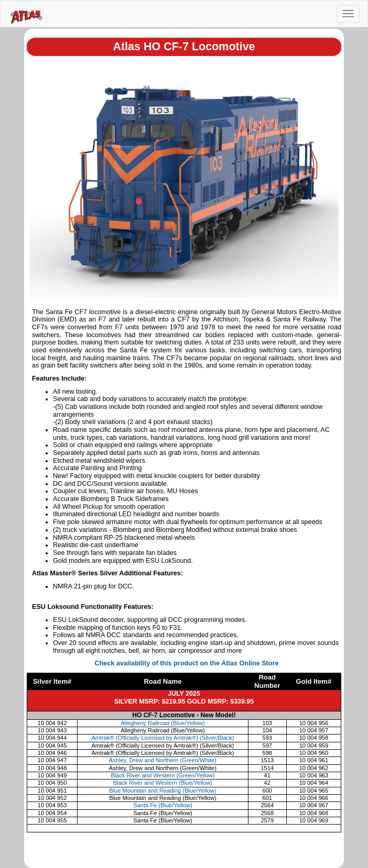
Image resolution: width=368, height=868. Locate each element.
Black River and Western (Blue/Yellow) (163, 783)
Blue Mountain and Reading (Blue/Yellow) (163, 791)
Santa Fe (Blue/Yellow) (163, 805)
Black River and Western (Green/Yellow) (163, 775)
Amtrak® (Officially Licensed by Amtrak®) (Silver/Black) (163, 738)
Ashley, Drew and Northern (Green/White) (163, 760)
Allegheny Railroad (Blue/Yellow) (163, 723)
